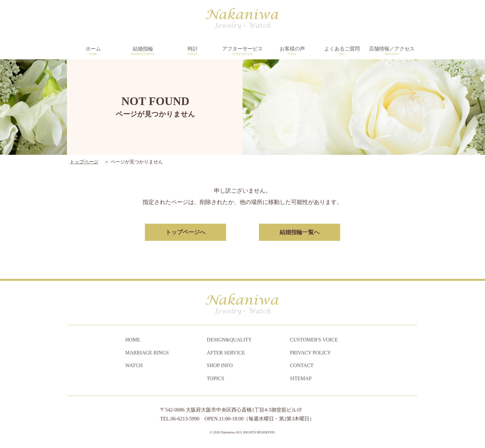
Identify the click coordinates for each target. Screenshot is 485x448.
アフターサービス (242, 51)
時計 (193, 51)
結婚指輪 (143, 51)
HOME (133, 340)
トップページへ (186, 232)
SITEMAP (301, 378)
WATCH (134, 365)
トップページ (84, 162)
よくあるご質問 (342, 51)
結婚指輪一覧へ (299, 232)
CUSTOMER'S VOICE (314, 340)
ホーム (93, 51)
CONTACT (302, 365)
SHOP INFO (220, 365)
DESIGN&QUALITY (229, 340)
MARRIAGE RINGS (147, 353)
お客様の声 (292, 51)
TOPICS (215, 378)
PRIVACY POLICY (310, 353)
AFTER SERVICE (226, 353)
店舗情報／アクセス (392, 51)
